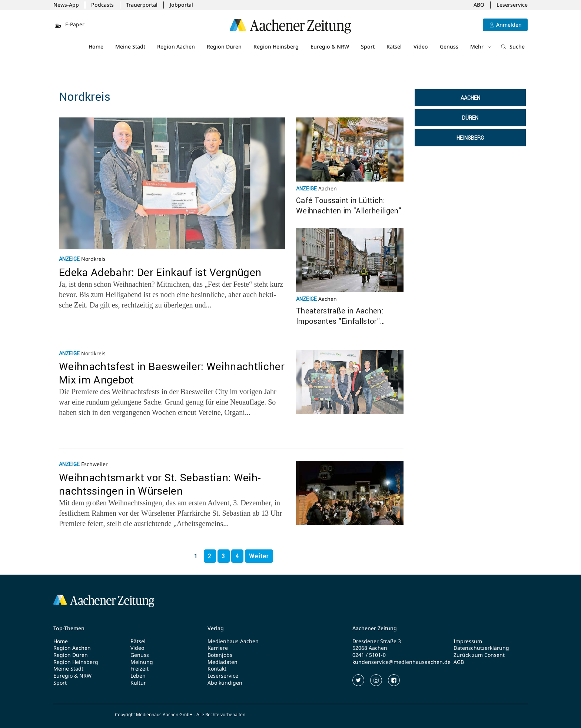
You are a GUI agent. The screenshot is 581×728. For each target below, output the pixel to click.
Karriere (218, 648)
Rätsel (394, 46)
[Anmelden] (505, 25)
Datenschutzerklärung (481, 648)
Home (96, 46)
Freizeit (140, 669)
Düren (470, 118)
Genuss (449, 46)
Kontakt (217, 669)
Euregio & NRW (330, 46)
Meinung (142, 662)
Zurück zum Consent (479, 655)
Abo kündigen (225, 683)
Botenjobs (220, 655)
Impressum (468, 641)
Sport (368, 46)
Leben (138, 676)
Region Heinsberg (276, 46)
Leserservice (512, 5)
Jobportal (181, 5)
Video (421, 46)
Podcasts (102, 5)
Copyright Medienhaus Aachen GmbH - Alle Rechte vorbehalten (180, 715)
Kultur (138, 683)
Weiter (259, 556)
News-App (66, 5)
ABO (479, 5)
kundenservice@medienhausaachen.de (401, 662)
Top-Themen (69, 628)
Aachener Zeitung (375, 628)
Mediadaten (223, 662)
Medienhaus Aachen (233, 641)
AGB (459, 662)
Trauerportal (142, 5)
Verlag (216, 628)
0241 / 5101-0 (369, 655)
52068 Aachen (370, 648)
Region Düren (224, 46)
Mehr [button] (481, 46)
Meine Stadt (130, 46)
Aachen (470, 98)
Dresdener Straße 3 (377, 641)
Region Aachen (176, 46)
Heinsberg (470, 138)
